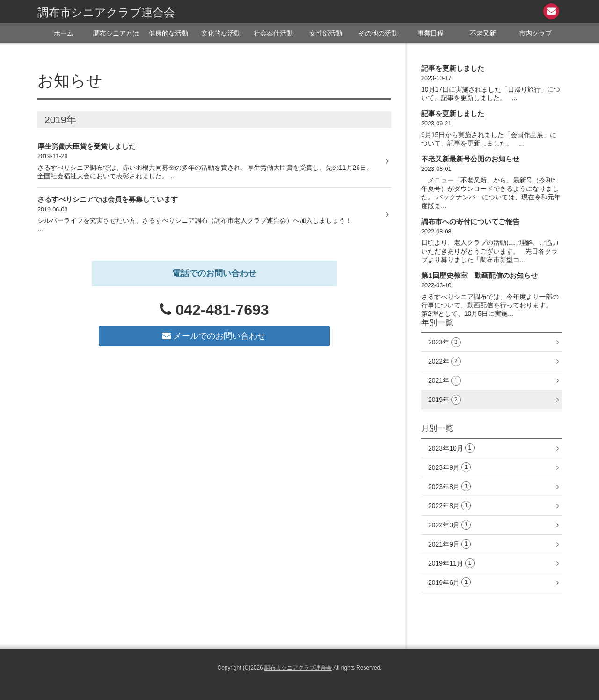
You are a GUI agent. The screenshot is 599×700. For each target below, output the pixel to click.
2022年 (445, 361)
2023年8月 (449, 486)
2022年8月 (449, 506)
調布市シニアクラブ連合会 (106, 12)
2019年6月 (449, 582)
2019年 (445, 400)
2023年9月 (449, 467)
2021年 (445, 381)
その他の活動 (378, 33)
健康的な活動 (168, 33)
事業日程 (431, 33)
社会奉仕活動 (273, 33)
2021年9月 (449, 544)
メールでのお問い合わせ (214, 336)
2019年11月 (451, 563)
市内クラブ (535, 33)
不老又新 (483, 33)
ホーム (64, 33)
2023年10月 (451, 448)
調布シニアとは (116, 33)
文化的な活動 (221, 33)
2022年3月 (449, 525)
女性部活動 (326, 33)
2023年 (445, 342)
